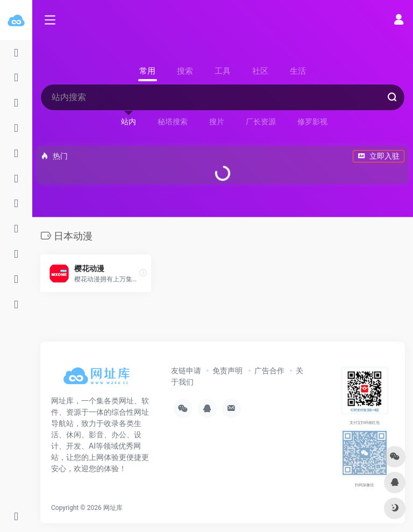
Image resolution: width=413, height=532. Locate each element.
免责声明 (227, 371)
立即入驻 (379, 156)
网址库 (113, 508)
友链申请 (186, 371)
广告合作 (269, 371)
